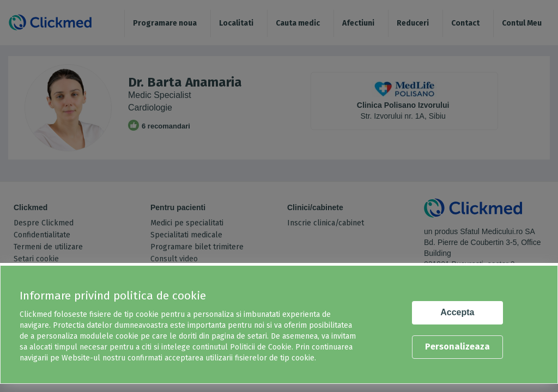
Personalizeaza (457, 347)
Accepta (457, 312)
